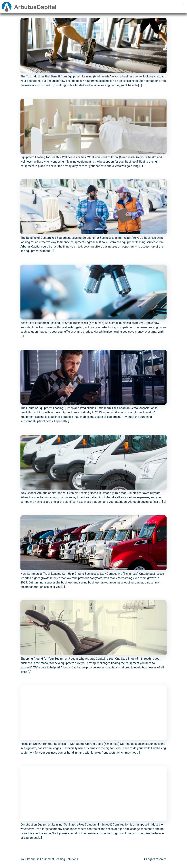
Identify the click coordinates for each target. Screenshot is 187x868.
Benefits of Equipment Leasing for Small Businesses (64, 263)
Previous (28, 850)
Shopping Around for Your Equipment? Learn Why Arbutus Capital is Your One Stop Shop (93, 599)
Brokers (129, 862)
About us (94, 862)
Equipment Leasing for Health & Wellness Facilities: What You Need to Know (83, 97)
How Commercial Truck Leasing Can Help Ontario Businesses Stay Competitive (84, 514)
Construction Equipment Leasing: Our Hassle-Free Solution (70, 764)
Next (162, 850)
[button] (182, 7)
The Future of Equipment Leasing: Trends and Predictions (68, 348)
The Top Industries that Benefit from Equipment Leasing (67, 16)
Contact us (112, 862)
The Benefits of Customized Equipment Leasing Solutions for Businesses (80, 178)
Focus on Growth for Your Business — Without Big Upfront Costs (75, 684)
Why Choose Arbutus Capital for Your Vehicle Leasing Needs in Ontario (79, 433)
